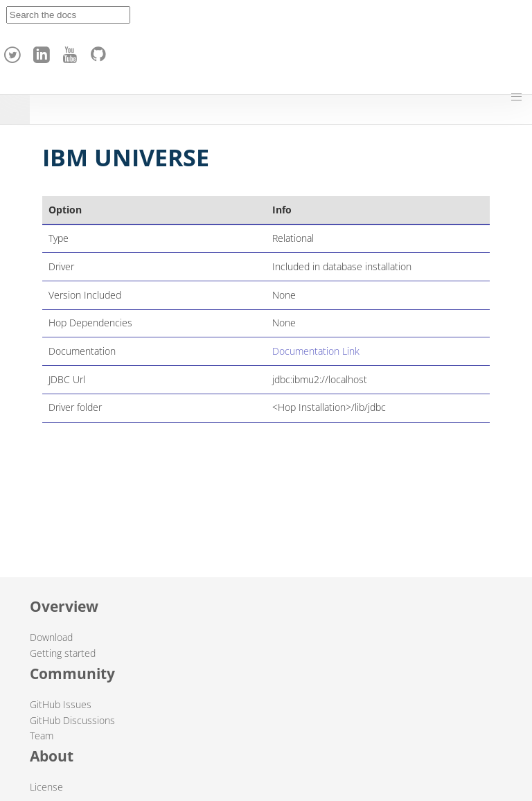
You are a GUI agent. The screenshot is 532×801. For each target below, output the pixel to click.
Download (51, 637)
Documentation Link (316, 351)
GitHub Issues (61, 704)
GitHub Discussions (72, 720)
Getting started (63, 653)
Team (42, 736)
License (46, 787)
